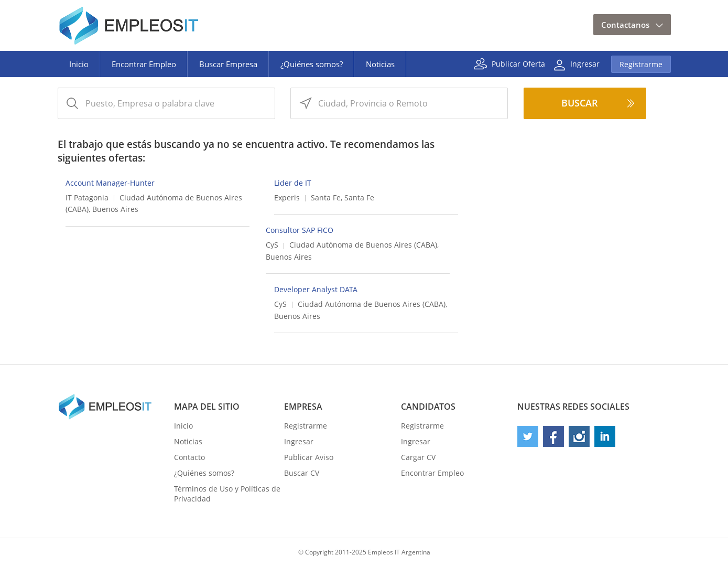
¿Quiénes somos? (312, 64)
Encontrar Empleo (144, 64)
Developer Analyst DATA (316, 289)
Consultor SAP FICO (300, 230)
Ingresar (585, 63)
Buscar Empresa (228, 64)
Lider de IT (293, 183)
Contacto (189, 457)
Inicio (79, 64)
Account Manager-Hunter (110, 183)
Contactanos (625, 25)
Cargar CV (418, 457)
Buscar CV (302, 473)
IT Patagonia (87, 197)
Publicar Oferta (518, 63)
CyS (272, 245)
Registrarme (641, 64)
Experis (287, 197)
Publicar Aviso (309, 457)
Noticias (380, 64)
